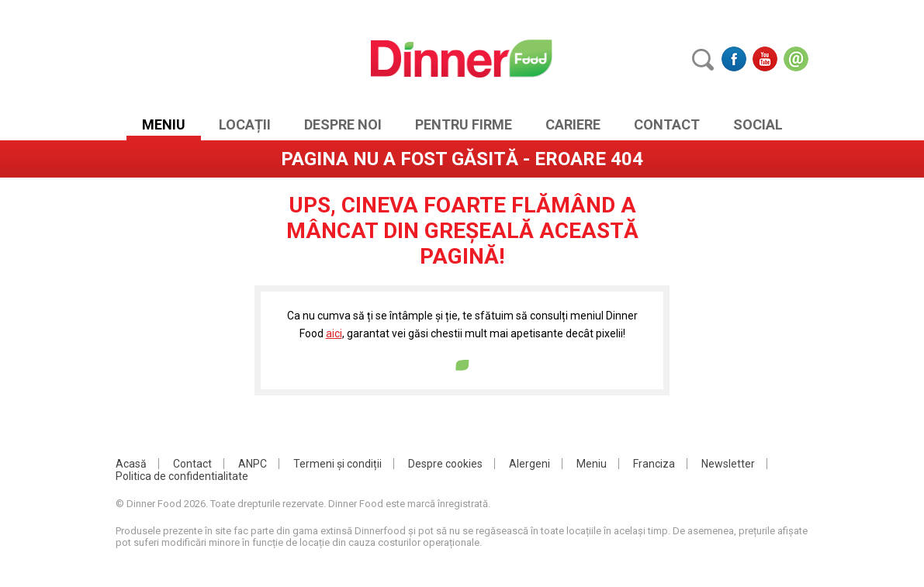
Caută (703, 59)
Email (796, 59)
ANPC (253, 464)
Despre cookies (445, 464)
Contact (667, 124)
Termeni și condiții (337, 464)
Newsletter (728, 464)
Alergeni (529, 464)
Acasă (131, 464)
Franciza (654, 464)
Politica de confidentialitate (182, 476)
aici (334, 333)
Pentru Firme (464, 124)
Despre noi (343, 124)
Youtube (765, 59)
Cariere (573, 124)
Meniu (164, 124)
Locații (245, 124)
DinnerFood (462, 58)
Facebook (734, 59)
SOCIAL (758, 124)
